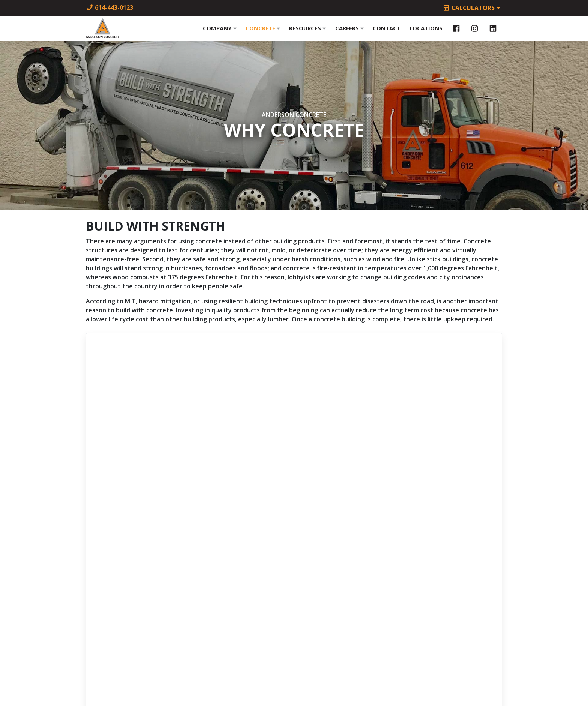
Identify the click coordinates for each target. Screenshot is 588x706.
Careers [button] (349, 33)
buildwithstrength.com (294, 483)
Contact (387, 33)
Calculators (472, 8)
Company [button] (220, 33)
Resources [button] (307, 33)
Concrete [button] (263, 33)
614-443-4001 (294, 582)
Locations (426, 33)
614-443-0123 (109, 7)
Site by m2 (294, 684)
